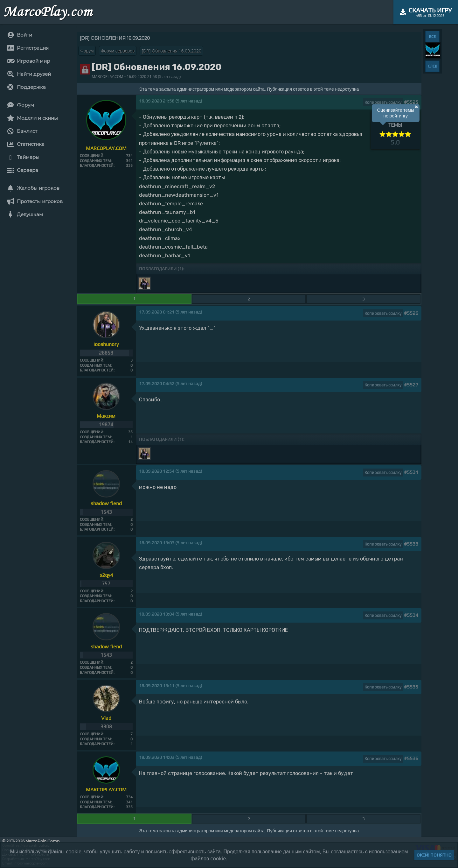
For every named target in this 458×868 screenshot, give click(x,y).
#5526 (411, 313)
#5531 (411, 472)
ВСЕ (432, 37)
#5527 (411, 385)
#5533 (411, 544)
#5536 (411, 758)
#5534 (411, 615)
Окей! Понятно (434, 855)
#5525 (411, 102)
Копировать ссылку (383, 102)
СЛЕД (433, 66)
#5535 (411, 687)
